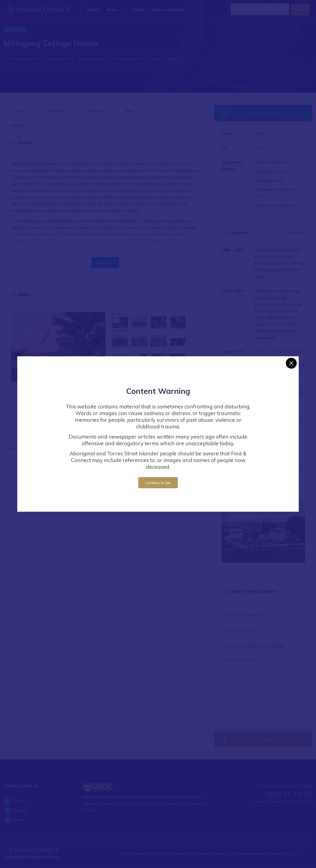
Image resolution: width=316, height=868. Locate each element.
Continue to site (158, 483)
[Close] (291, 363)
